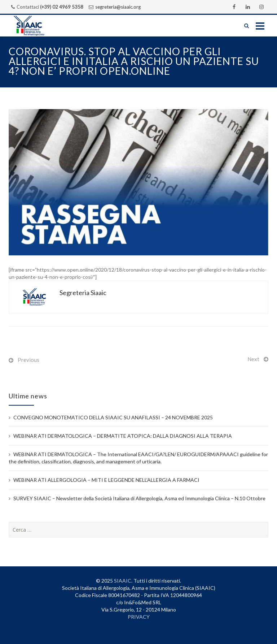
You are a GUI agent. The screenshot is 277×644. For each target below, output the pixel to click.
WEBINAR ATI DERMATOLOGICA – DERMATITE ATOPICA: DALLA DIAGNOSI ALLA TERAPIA (123, 436)
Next (253, 359)
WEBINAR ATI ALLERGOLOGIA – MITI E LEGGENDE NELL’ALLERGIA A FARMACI (106, 480)
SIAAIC (123, 581)
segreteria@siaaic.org (118, 7)
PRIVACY (139, 617)
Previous (28, 360)
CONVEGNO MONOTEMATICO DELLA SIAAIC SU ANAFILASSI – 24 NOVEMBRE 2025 (113, 417)
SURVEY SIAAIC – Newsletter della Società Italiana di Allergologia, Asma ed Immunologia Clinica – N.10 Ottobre (139, 498)
